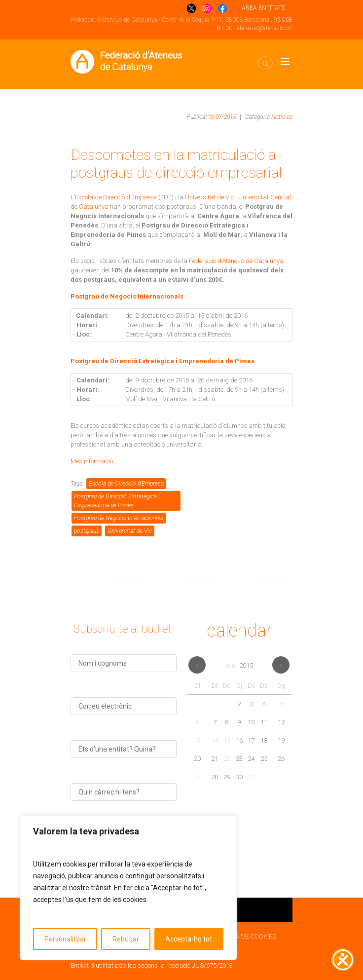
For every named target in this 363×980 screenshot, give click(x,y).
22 (227, 759)
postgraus (87, 531)
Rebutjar (126, 939)
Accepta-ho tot (189, 939)
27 (197, 777)
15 (227, 740)
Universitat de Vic (130, 531)
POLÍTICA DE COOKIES (244, 936)
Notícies (282, 117)
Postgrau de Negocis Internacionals (119, 518)
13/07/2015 (221, 117)
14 (215, 740)
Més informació (92, 461)
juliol (239, 665)
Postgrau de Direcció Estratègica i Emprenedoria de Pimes (117, 501)
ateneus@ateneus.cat (265, 28)
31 (251, 777)
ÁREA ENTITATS (263, 8)
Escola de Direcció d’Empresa (116, 197)
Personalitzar (65, 939)
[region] (128, 888)
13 (197, 740)
